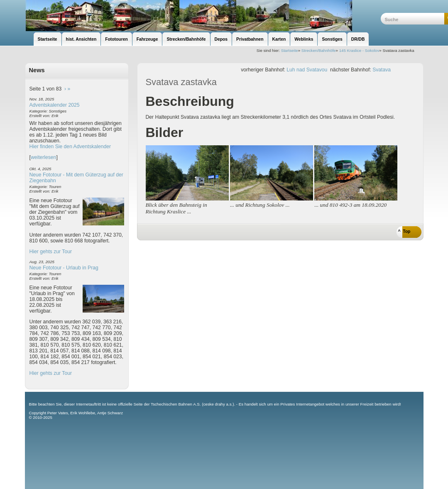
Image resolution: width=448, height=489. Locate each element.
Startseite (290, 50)
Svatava (382, 70)
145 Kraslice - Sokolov (359, 50)
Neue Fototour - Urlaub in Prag (64, 268)
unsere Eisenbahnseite (203, 16)
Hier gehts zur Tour (51, 252)
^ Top (404, 231)
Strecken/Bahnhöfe (319, 50)
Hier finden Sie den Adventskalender (70, 147)
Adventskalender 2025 (55, 105)
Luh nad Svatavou (307, 70)
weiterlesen (44, 157)
